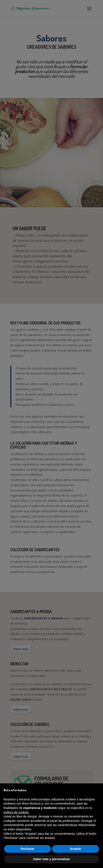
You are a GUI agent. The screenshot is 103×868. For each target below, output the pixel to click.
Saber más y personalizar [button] (52, 859)
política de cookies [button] (16, 812)
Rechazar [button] (27, 849)
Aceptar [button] (76, 849)
